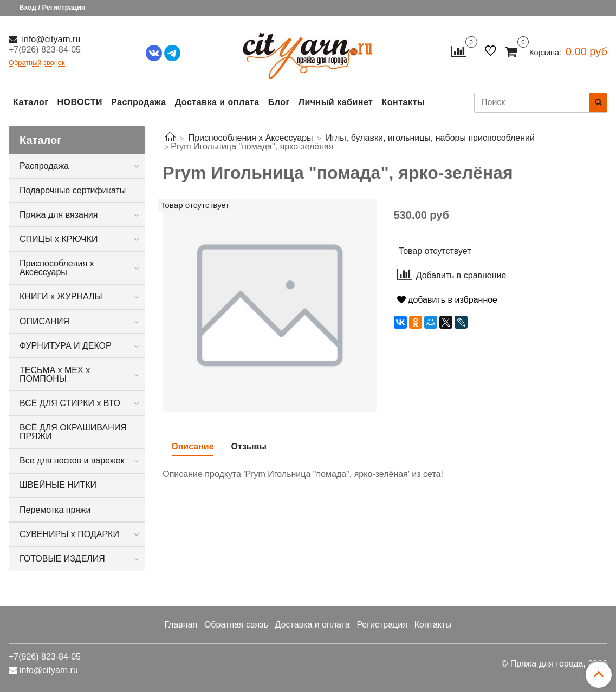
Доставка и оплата (217, 102)
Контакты (403, 102)
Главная (181, 625)
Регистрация (382, 625)
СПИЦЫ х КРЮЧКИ (59, 239)
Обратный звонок (37, 63)
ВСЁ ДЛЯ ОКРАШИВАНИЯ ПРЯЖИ (73, 432)
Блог (279, 102)
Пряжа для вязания (59, 215)
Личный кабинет (336, 102)
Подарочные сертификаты (73, 190)
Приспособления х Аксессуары (57, 268)
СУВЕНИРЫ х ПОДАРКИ (69, 534)
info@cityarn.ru (50, 39)
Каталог (31, 102)
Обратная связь (236, 625)
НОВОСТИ (80, 102)
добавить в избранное (447, 300)
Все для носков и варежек (72, 461)
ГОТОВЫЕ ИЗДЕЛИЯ (62, 559)
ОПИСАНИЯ (44, 321)
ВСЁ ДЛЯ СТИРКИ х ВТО (70, 403)
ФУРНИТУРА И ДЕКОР (66, 346)
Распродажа (139, 102)
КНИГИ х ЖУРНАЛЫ (61, 296)
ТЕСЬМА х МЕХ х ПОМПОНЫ (55, 374)
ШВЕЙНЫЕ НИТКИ (58, 485)
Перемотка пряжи (55, 510)
